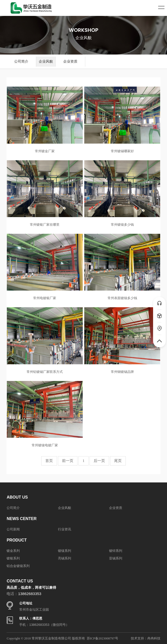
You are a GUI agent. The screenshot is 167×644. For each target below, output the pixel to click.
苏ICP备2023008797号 (102, 638)
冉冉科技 (154, 638)
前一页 (68, 461)
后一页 (99, 461)
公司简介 (21, 61)
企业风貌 (46, 61)
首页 (49, 461)
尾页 (118, 461)
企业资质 (70, 61)
